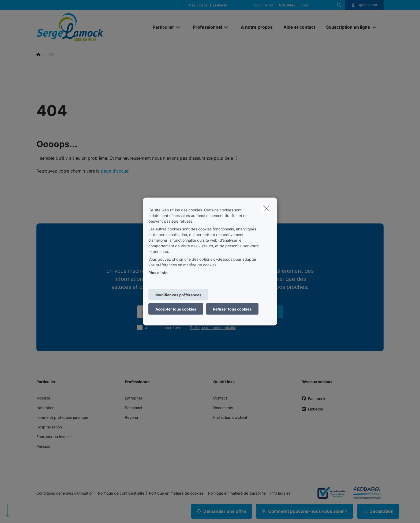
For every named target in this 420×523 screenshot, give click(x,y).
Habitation (45, 408)
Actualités (287, 5)
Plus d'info (158, 273)
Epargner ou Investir (54, 437)
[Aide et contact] (299, 27)
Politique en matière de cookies (176, 493)
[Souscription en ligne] (346, 27)
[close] (266, 208)
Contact (220, 398)
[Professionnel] (205, 27)
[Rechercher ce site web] (339, 5)
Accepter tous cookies (176, 309)
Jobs (305, 5)
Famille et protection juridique (62, 417)
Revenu (131, 417)
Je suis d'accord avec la (193, 328)
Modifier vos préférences (178, 295)
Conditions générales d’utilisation (65, 493)
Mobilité (43, 398)
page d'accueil (116, 171)
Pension (43, 446)
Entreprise (134, 398)
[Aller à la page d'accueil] (90, 27)
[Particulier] (161, 27)
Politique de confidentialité (213, 328)
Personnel (133, 408)
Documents (263, 5)
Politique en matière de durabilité (237, 493)
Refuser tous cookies (232, 309)
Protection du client (230, 417)
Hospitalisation (49, 427)
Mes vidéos (198, 5)
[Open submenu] (179, 27)
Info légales (280, 493)
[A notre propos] (257, 27)
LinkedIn (220, 5)
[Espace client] (365, 5)
